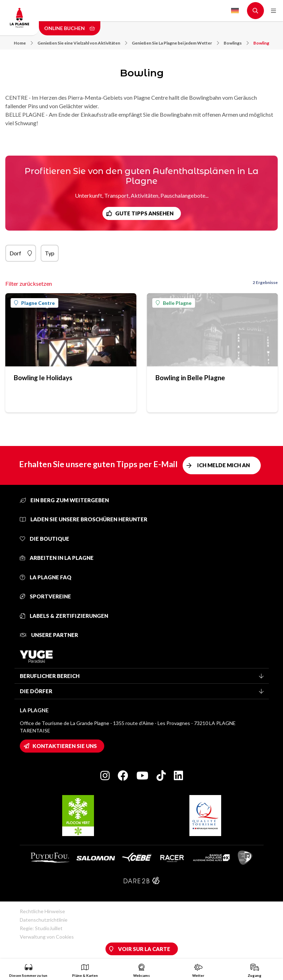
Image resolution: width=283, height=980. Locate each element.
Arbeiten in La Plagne (57, 558)
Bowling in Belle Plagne (190, 378)
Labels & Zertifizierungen (64, 616)
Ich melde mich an (223, 465)
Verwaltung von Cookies (47, 937)
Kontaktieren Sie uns (65, 746)
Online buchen (70, 28)
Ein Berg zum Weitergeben (64, 500)
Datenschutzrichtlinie (44, 920)
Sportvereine (45, 596)
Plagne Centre (34, 303)
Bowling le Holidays (43, 378)
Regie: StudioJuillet (41, 928)
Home (23, 43)
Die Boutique (45, 539)
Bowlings (236, 43)
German (235, 11)
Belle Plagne (174, 303)
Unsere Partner (49, 635)
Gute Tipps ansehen (144, 213)
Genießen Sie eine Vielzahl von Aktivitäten (82, 43)
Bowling (261, 43)
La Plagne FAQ (46, 577)
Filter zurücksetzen (29, 283)
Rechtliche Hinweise (42, 911)
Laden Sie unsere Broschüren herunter (84, 519)
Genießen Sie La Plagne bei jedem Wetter (175, 43)
